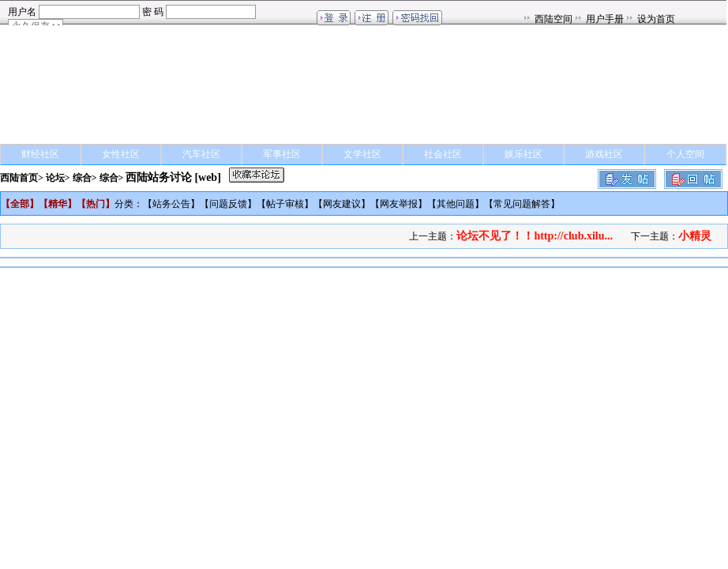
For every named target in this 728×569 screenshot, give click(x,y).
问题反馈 (228, 204)
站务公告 (171, 204)
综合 (82, 178)
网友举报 (399, 204)
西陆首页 (19, 178)
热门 (96, 204)
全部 (20, 204)
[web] (207, 177)
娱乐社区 (523, 154)
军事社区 (282, 154)
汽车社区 (201, 154)
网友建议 (342, 204)
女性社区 (121, 154)
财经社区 (40, 154)
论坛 (55, 178)
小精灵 (695, 236)
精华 (58, 204)
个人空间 (685, 154)
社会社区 (443, 154)
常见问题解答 (522, 204)
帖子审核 (285, 204)
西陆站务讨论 (159, 177)
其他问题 (456, 204)
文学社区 (362, 154)
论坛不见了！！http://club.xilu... (535, 236)
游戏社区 (604, 154)
